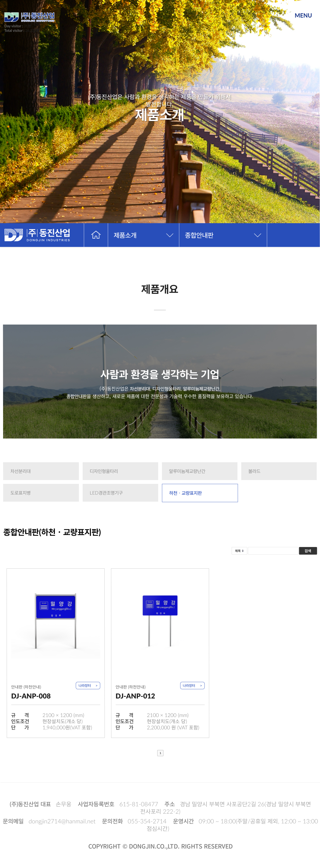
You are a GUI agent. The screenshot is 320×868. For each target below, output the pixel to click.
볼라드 (254, 471)
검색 (308, 551)
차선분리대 (21, 471)
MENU (303, 15)
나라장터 (85, 685)
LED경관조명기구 (106, 493)
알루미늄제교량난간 (187, 471)
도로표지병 (21, 493)
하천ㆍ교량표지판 (186, 493)
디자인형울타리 (104, 471)
